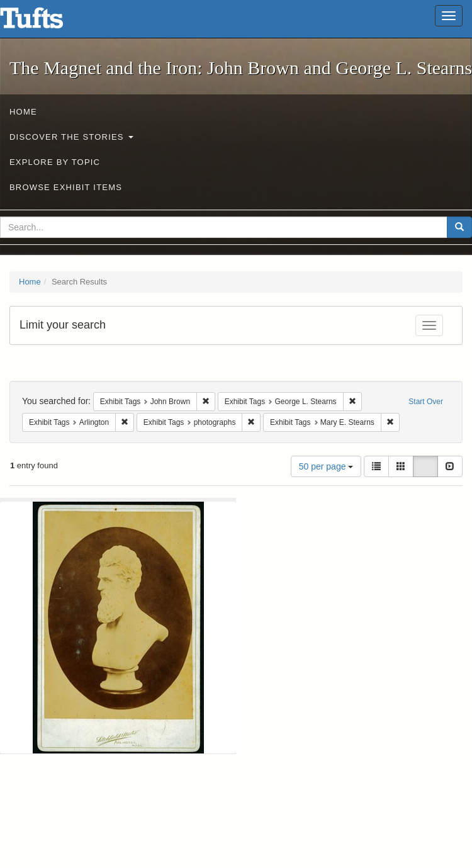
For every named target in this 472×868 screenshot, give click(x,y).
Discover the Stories (71, 137)
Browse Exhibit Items (66, 187)
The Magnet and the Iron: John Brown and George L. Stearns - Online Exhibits (47, 22)
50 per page (326, 466)
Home (23, 112)
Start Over (426, 402)
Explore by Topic (55, 162)
